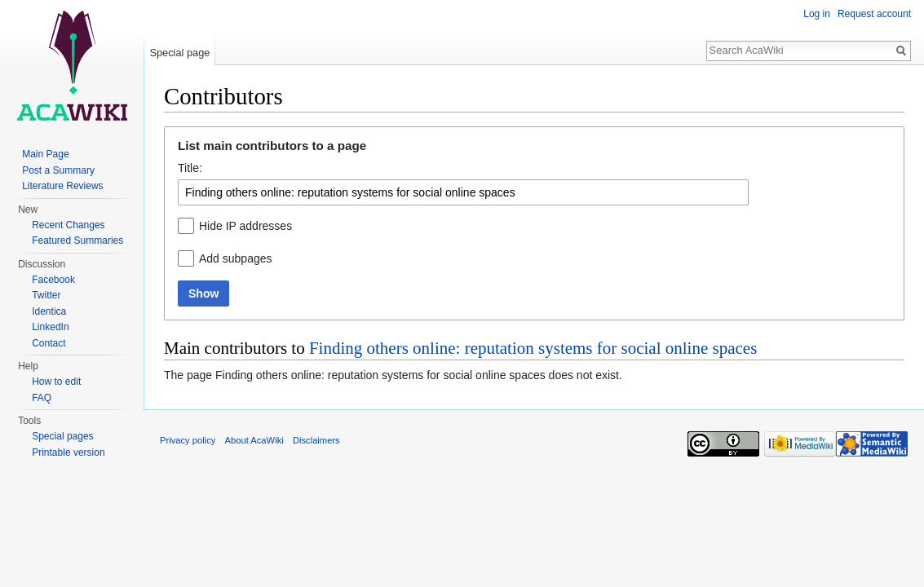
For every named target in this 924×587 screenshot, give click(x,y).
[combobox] (463, 192)
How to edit (56, 382)
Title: (190, 168)
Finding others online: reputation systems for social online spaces (533, 348)
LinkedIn (50, 327)
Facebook (53, 280)
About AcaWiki (254, 440)
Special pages (62, 436)
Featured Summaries (77, 241)
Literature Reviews (62, 186)
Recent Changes (68, 225)
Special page (179, 53)
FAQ (42, 398)
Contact (49, 343)
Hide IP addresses (245, 226)
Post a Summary (58, 170)
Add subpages (236, 258)
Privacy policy (188, 440)
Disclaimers (316, 440)
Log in (817, 14)
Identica (49, 311)
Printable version (68, 452)
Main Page (45, 154)
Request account (874, 14)
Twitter (46, 295)
